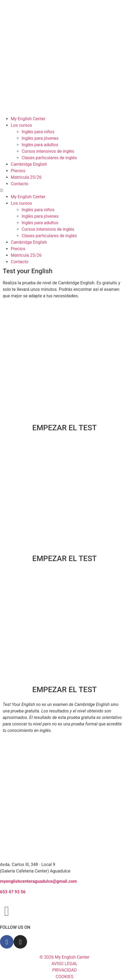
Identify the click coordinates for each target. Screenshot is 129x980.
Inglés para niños (38, 132)
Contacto (20, 184)
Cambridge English (29, 164)
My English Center (28, 119)
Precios (18, 171)
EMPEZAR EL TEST (64, 428)
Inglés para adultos (40, 145)
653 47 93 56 (13, 892)
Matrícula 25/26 (26, 177)
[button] (64, 190)
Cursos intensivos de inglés (48, 151)
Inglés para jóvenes (40, 138)
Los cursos (21, 125)
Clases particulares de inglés (49, 158)
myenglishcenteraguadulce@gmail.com (38, 881)
